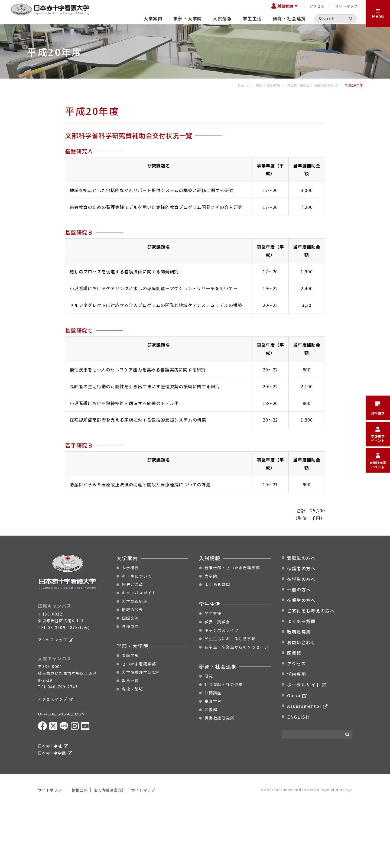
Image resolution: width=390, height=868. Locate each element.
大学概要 (130, 630)
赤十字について (137, 638)
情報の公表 (133, 672)
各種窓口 (130, 689)
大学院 (211, 638)
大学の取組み (135, 663)
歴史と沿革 (133, 647)
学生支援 (213, 676)
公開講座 (213, 755)
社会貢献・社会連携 (224, 747)
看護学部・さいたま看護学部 (232, 630)
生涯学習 (213, 763)
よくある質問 (217, 647)
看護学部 (130, 718)
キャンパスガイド (139, 655)
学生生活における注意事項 (230, 701)
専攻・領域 (133, 751)
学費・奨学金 (217, 684)
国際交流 (130, 680)
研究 (209, 738)
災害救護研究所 (220, 780)
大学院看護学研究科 (141, 734)
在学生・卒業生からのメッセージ (237, 709)
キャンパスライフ (222, 692)
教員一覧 (130, 743)
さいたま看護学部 (139, 726)
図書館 (211, 772)
